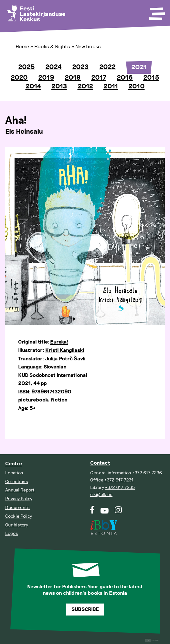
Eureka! (59, 342)
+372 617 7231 (119, 480)
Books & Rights (52, 47)
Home (22, 47)
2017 (99, 78)
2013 (59, 86)
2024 (53, 67)
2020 (19, 78)
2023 (80, 67)
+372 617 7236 (147, 473)
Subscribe (85, 610)
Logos (12, 533)
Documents (17, 508)
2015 (151, 78)
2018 (73, 78)
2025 (27, 67)
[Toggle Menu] (156, 12)
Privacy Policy (19, 499)
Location (14, 473)
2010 (137, 86)
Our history (17, 525)
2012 (85, 86)
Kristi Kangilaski (65, 350)
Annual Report (20, 490)
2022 (107, 67)
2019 (46, 78)
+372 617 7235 (120, 487)
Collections (17, 482)
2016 (125, 78)
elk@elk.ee (101, 495)
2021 (139, 67)
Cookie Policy (19, 516)
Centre (14, 464)
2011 (111, 86)
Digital (152, 641)
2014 (33, 86)
